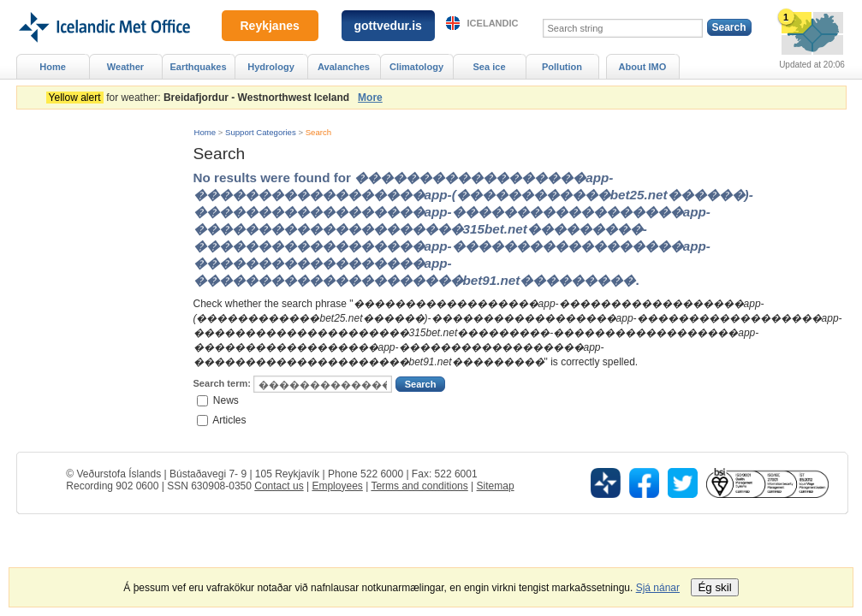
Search (318, 132)
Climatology (416, 67)
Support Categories (261, 132)
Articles (229, 419)
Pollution (562, 67)
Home (205, 132)
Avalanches (344, 67)
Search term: (222, 383)
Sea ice (489, 67)
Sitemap (496, 486)
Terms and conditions (419, 486)
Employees (337, 486)
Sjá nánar (658, 588)
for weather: (201, 98)
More (370, 98)
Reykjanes (270, 26)
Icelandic (493, 23)
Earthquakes (198, 67)
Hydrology (271, 67)
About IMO (643, 67)
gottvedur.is (388, 26)
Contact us (279, 486)
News (226, 400)
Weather (125, 67)
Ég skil (714, 587)
